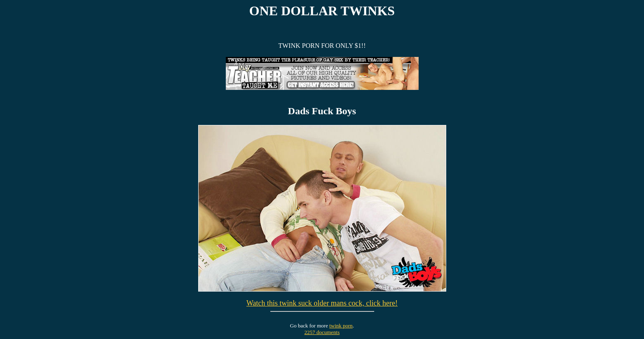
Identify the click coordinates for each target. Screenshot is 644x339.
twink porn (341, 326)
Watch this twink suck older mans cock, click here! (322, 303)
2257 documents (322, 332)
